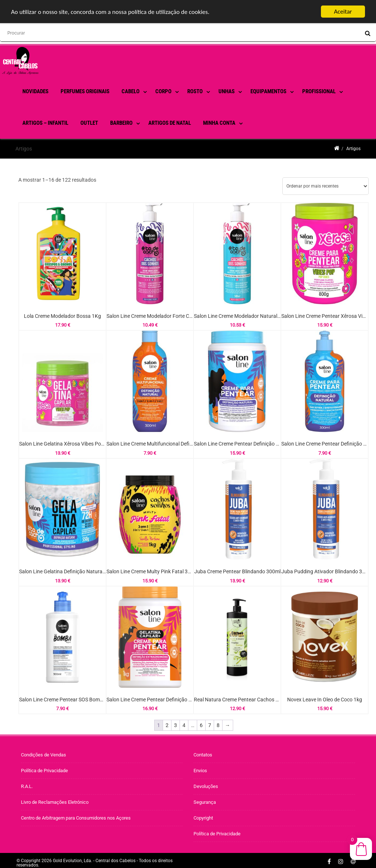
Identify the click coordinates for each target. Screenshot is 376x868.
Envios (200, 771)
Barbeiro (121, 123)
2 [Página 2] (167, 725)
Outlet (89, 123)
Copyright (203, 818)
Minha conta (219, 123)
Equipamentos (268, 91)
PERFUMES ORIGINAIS (85, 91)
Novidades (35, 91)
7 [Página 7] (210, 725)
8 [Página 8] (218, 725)
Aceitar (343, 12)
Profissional (319, 91)
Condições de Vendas (44, 755)
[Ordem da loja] (326, 186)
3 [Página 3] (176, 725)
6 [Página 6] (201, 725)
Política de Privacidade (44, 771)
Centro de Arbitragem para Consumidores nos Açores (76, 818)
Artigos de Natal (170, 123)
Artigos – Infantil (45, 123)
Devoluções (206, 786)
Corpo (163, 91)
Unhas (227, 91)
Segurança (205, 802)
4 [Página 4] (184, 725)
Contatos (203, 755)
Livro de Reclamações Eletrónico (55, 802)
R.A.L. (27, 786)
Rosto (195, 91)
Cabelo (131, 91)
